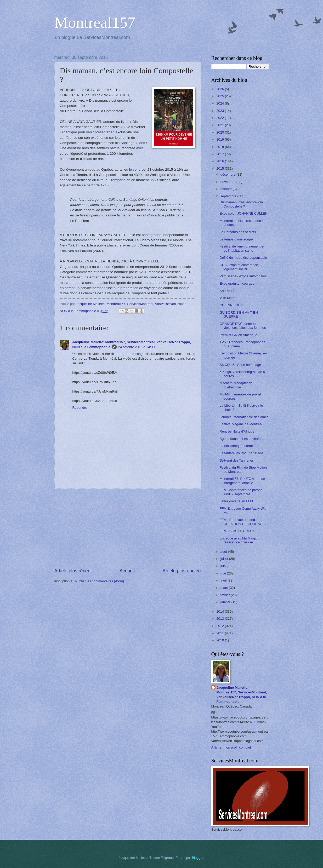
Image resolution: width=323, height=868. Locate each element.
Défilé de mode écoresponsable (243, 258)
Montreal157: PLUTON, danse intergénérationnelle (242, 481)
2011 (220, 633)
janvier (226, 602)
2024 (220, 103)
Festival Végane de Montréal (241, 424)
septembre (229, 196)
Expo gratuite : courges (237, 283)
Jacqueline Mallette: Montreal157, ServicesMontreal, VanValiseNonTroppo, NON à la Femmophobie (242, 695)
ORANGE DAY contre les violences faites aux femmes (243, 326)
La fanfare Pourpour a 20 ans (242, 453)
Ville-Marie (228, 298)
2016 (220, 161)
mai (224, 573)
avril (224, 580)
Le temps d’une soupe (236, 239)
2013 (220, 619)
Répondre (80, 408)
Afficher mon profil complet (231, 747)
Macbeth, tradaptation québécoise (236, 385)
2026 (220, 89)
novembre (228, 182)
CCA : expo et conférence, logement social (239, 267)
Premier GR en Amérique (239, 335)
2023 (220, 111)
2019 (220, 139)
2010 (220, 640)
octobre (227, 189)
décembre (228, 174)
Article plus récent (73, 571)
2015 (220, 168)
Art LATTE (227, 291)
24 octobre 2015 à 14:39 (137, 347)
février (226, 595)
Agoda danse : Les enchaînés (242, 439)
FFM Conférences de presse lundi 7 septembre (241, 492)
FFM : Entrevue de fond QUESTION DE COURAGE (242, 522)
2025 (220, 96)
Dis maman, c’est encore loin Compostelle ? (241, 204)
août (224, 552)
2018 (220, 147)
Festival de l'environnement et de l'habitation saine (242, 248)
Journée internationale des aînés (244, 417)
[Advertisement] (128, 528)
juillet (225, 559)
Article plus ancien (182, 571)
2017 (220, 154)
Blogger (198, 858)
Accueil (127, 571)
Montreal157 (95, 22)
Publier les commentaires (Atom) (100, 581)
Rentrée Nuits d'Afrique (237, 431)
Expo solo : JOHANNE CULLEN (244, 213)
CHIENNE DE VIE (233, 305)
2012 (220, 626)
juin (224, 566)
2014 (220, 611)
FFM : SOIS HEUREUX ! (238, 531)
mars (225, 588)
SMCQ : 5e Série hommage (240, 365)
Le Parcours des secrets (238, 232)
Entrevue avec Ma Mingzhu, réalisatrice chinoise (241, 540)
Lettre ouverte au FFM (236, 501)
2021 (220, 125)
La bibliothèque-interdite (238, 446)
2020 (220, 132)
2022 (220, 118)
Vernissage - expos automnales (243, 276)
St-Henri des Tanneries (237, 460)
